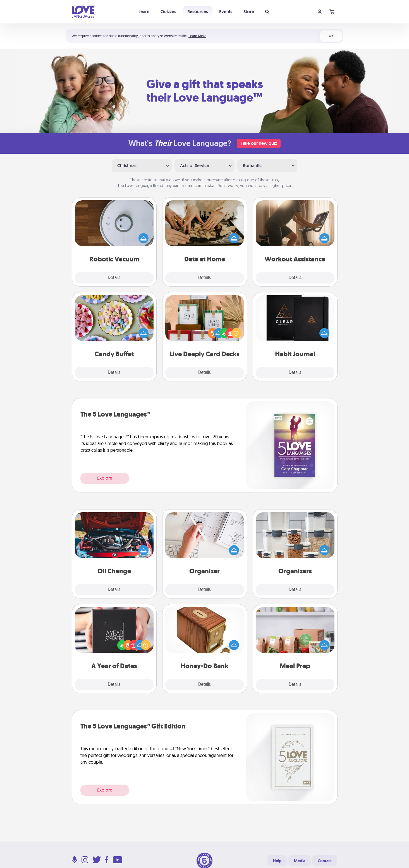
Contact (325, 861)
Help (277, 861)
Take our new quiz (259, 143)
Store (249, 12)
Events (226, 12)
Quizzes (168, 12)
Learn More (197, 36)
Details (114, 278)
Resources (198, 12)
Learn (144, 12)
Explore (105, 478)
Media (300, 861)
